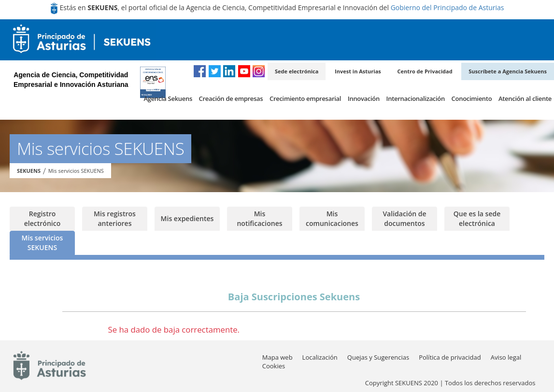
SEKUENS (29, 171)
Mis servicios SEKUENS (76, 171)
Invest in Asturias (358, 71)
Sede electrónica (297, 71)
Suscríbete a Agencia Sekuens (508, 71)
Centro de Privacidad (425, 71)
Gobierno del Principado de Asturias (447, 7)
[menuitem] (168, 101)
